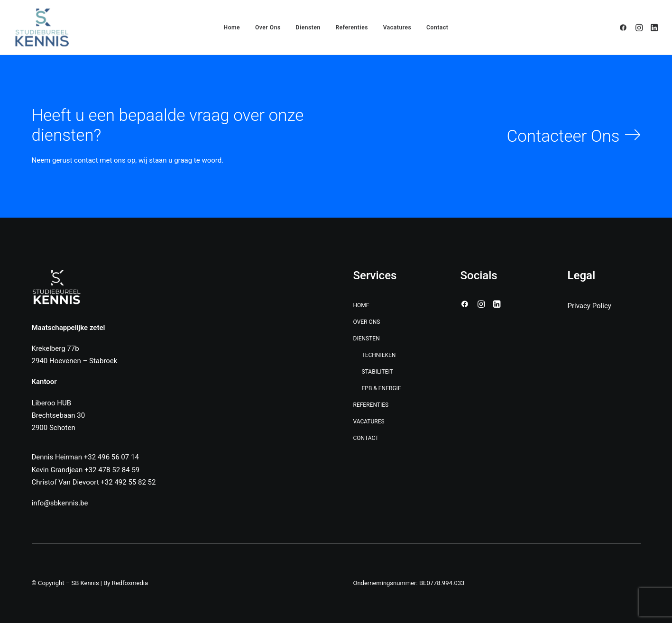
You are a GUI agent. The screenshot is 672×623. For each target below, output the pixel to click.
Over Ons (268, 27)
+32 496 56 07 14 (111, 457)
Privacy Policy (589, 306)
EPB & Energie (382, 388)
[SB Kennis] (42, 27)
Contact (437, 27)
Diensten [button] (308, 27)
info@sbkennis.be (60, 503)
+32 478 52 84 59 (112, 470)
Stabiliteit (377, 372)
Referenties (352, 27)
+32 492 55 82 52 (128, 482)
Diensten (367, 339)
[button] (625, 27)
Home (232, 27)
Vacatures (397, 27)
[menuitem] (232, 27)
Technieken (379, 355)
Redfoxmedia (130, 583)
